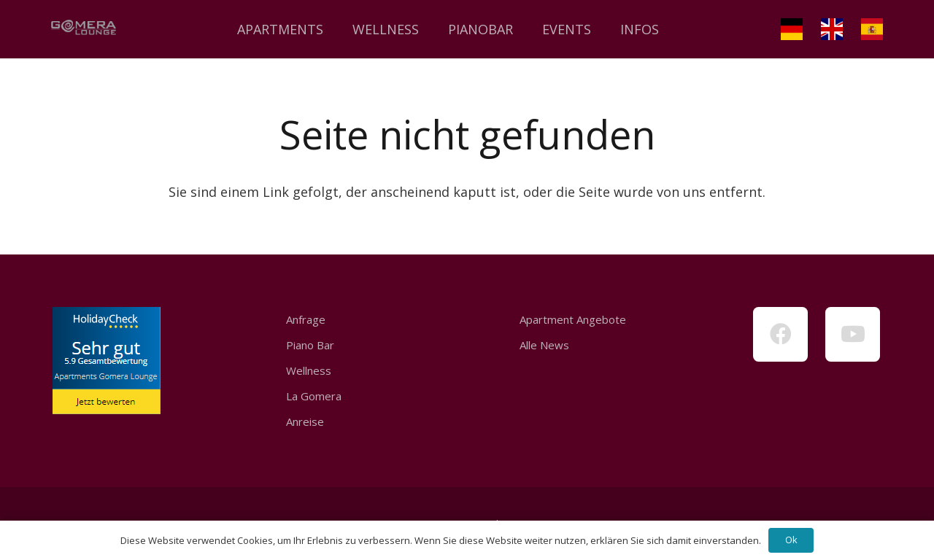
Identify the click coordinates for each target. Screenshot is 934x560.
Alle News (544, 345)
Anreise (305, 421)
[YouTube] (853, 334)
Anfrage (306, 319)
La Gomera (314, 396)
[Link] (84, 29)
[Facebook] (780, 334)
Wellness (309, 370)
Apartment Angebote (573, 319)
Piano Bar (310, 345)
